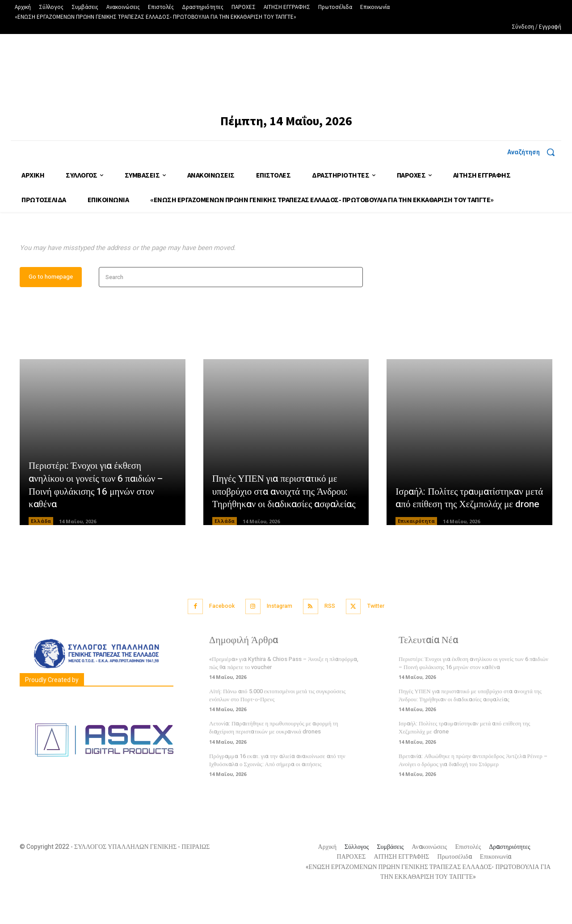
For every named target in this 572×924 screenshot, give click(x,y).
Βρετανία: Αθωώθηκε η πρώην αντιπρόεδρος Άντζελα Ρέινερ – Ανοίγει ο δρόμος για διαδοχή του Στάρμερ (473, 788)
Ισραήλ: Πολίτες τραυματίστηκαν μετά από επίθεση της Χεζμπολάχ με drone (467, 520)
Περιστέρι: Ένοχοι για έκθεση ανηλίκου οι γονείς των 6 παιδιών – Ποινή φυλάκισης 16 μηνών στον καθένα (99, 513)
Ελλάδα (41, 550)
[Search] (353, 306)
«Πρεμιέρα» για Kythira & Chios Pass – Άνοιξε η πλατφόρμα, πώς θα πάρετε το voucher (284, 691)
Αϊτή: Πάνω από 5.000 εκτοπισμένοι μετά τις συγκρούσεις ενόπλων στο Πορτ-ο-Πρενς (277, 723)
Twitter (384, 634)
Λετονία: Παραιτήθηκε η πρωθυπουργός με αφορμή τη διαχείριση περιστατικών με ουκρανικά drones (274, 756)
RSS (333, 634)
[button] (534, 152)
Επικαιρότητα (416, 550)
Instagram (278, 634)
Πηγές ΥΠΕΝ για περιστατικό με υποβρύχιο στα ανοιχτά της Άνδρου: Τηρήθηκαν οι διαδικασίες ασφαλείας (283, 513)
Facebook (216, 634)
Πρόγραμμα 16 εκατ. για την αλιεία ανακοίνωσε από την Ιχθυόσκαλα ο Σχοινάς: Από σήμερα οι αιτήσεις (277, 788)
